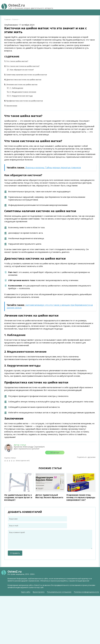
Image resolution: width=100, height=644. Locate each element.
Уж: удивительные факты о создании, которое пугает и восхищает (18, 497)
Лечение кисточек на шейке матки (21, 85)
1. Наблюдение (15, 88)
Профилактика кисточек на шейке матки (24, 101)
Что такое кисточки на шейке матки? (22, 66)
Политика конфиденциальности (86, 592)
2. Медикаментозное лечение (22, 92)
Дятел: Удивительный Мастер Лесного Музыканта (49, 496)
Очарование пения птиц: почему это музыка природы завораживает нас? (81, 497)
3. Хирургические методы (20, 96)
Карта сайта (26, 592)
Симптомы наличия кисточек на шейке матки (26, 75)
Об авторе (55, 453)
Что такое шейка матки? (16, 61)
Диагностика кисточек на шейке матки (23, 80)
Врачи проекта (39, 592)
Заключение (11, 106)
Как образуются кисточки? (20, 70)
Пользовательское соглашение (59, 592)
